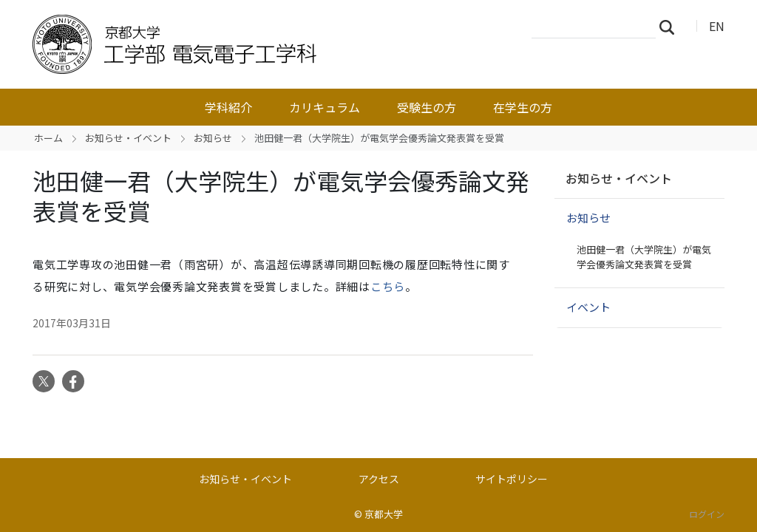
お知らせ (213, 138)
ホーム (48, 138)
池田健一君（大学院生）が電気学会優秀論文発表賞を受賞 (644, 257)
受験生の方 (427, 107)
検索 (671, 27)
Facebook (73, 381)
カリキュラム (325, 107)
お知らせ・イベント (128, 138)
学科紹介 (228, 107)
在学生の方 (523, 107)
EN (717, 26)
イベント (588, 307)
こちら (388, 286)
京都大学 (384, 514)
